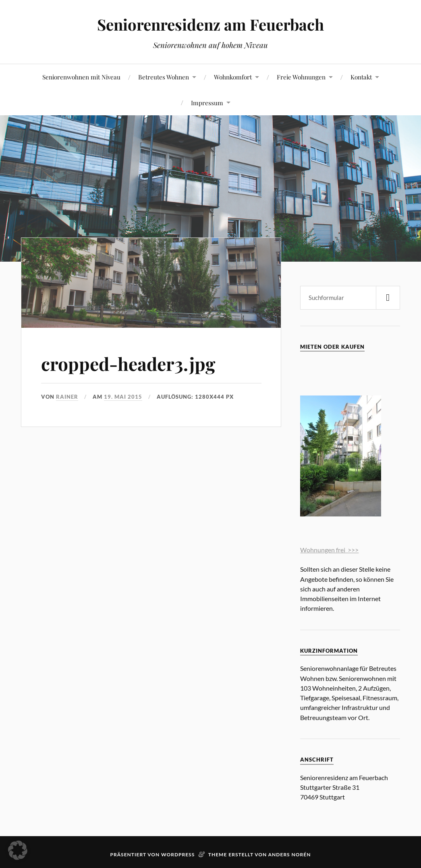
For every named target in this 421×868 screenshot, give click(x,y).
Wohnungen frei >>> (329, 550)
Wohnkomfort (233, 77)
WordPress (178, 854)
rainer (67, 397)
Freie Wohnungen (301, 77)
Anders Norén (290, 854)
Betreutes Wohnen (164, 77)
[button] (18, 850)
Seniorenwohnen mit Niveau (81, 77)
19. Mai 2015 (123, 397)
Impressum (207, 103)
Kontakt (361, 77)
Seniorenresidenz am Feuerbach (210, 24)
